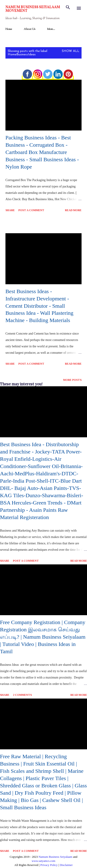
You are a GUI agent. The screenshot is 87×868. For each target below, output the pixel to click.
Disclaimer (66, 865)
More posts (72, 380)
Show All (71, 51)
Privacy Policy (49, 865)
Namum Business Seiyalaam (56, 857)
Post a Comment (31, 210)
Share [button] (10, 210)
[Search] (68, 8)
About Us (30, 29)
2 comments (22, 695)
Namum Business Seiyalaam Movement (33, 9)
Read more (73, 210)
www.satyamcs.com (44, 861)
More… (51, 29)
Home (9, 29)
